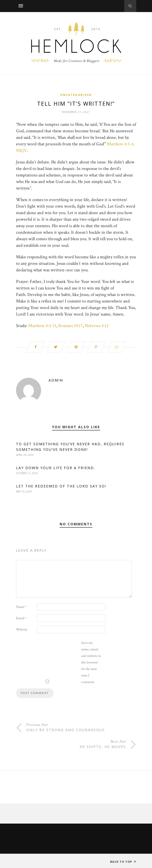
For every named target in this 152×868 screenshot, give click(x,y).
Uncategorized (76, 95)
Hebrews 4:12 (97, 326)
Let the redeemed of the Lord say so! (61, 486)
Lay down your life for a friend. (56, 468)
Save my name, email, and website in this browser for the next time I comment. (91, 662)
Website (22, 630)
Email (21, 618)
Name (21, 607)
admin (56, 380)
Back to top (123, 862)
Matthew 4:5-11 (42, 326)
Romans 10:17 (70, 326)
